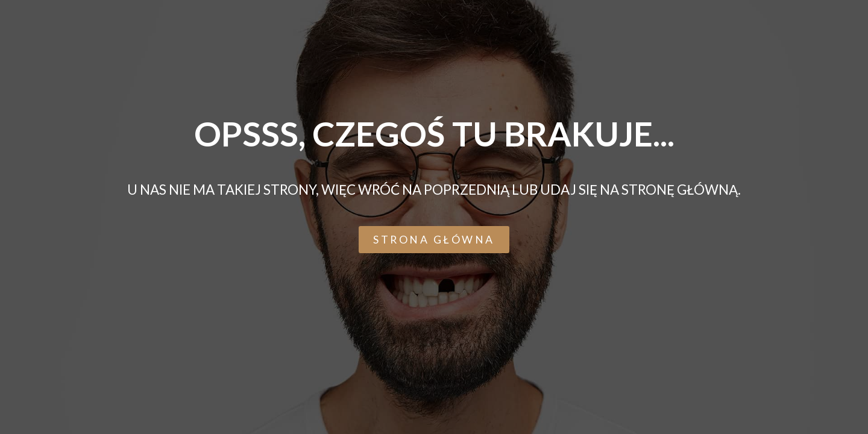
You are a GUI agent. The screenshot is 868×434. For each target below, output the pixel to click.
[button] (434, 240)
